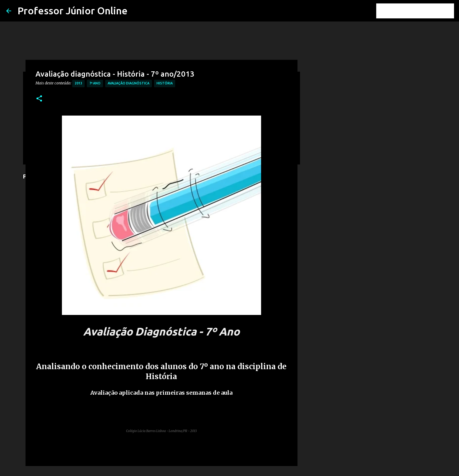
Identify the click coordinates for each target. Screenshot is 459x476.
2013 (78, 83)
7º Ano (95, 83)
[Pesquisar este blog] (421, 11)
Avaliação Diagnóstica (129, 83)
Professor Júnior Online (73, 11)
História (165, 83)
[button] (39, 99)
